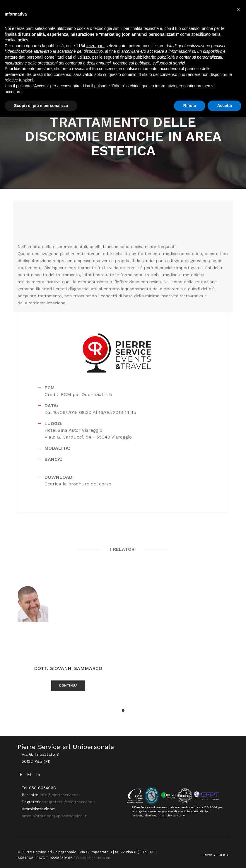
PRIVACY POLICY (215, 855)
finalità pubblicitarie (138, 57)
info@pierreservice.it (60, 795)
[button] (238, 9)
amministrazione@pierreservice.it (54, 816)
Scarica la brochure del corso (78, 484)
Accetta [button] (224, 106)
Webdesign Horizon (93, 858)
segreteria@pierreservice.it (70, 802)
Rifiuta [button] (190, 106)
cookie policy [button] (16, 40)
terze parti (95, 46)
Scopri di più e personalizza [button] (41, 106)
